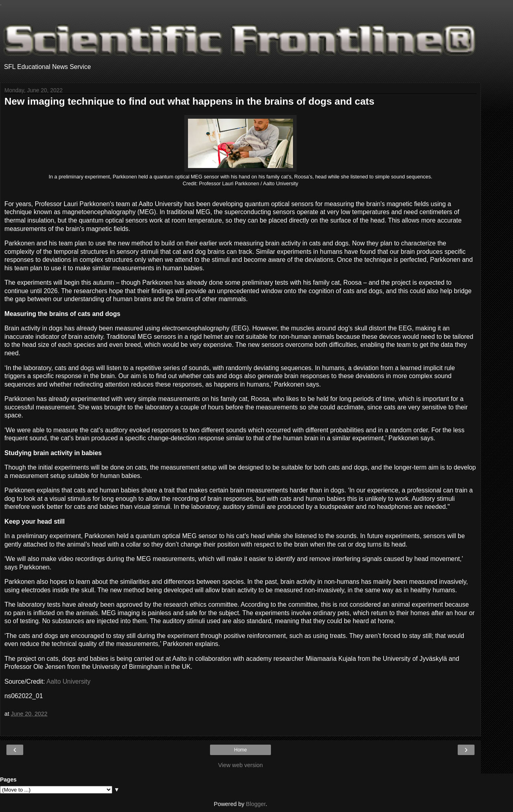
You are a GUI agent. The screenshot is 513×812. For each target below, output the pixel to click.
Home (240, 750)
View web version (240, 765)
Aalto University (69, 681)
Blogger (256, 804)
